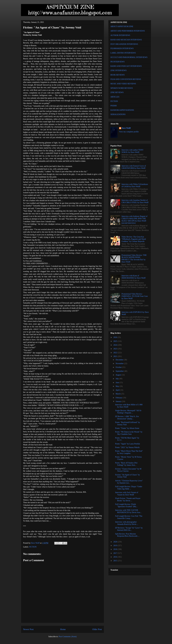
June (118, 383)
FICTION (33, 547)
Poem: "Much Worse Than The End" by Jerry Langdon (129, 452)
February (119, 398)
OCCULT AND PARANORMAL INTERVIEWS (129, 57)
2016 (116, 557)
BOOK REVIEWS (118, 75)
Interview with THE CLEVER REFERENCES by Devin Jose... (128, 511)
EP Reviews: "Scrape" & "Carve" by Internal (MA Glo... (129, 529)
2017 (116, 553)
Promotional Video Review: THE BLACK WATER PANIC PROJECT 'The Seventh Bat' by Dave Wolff (134, 259)
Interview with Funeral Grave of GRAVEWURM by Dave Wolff (134, 167)
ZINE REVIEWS (117, 92)
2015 (116, 561)
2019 (116, 546)
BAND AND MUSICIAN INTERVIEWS (126, 40)
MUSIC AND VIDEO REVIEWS (123, 84)
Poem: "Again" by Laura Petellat (128, 444)
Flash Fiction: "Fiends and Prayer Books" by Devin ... (128, 499)
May (118, 386)
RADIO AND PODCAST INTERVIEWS (126, 66)
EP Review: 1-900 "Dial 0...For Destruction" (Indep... (127, 418)
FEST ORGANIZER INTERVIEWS (124, 44)
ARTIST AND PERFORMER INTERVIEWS (128, 31)
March (118, 394)
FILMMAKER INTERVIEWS (122, 48)
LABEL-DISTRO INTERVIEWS (123, 53)
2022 (116, 353)
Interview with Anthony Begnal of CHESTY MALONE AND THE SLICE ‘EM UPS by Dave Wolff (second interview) (135, 220)
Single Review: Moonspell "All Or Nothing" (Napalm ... (128, 412)
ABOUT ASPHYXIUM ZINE (122, 26)
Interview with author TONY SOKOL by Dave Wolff (133, 151)
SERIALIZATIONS (118, 114)
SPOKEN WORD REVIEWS (122, 88)
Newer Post (28, 629)
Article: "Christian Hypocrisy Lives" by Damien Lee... (129, 482)
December (120, 360)
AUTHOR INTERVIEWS (120, 35)
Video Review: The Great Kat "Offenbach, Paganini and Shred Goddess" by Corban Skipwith (134, 239)
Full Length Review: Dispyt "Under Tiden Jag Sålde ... (129, 488)
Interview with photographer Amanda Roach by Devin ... (127, 523)
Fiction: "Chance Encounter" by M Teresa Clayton (128, 470)
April (118, 390)
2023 (116, 349)
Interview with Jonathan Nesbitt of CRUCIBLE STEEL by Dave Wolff (135, 201)
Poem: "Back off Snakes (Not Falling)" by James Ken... (126, 464)
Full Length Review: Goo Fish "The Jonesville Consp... (129, 517)
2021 (116, 356)
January (119, 401)
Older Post (97, 629)
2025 (116, 341)
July (117, 379)
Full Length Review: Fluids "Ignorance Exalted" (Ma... (126, 505)
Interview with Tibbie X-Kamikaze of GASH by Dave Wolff (135, 185)
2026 (116, 337)
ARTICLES (115, 97)
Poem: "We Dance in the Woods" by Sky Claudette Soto (129, 433)
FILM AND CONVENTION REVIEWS (126, 79)
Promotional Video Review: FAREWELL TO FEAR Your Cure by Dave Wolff (135, 296)
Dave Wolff (126, 128)
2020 (116, 542)
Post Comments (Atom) (68, 637)
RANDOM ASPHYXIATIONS (122, 110)
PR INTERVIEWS (118, 62)
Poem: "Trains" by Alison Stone (127, 428)
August (119, 375)
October (119, 367)
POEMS (114, 106)
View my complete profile (129, 132)
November (120, 363)
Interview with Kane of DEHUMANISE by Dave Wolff (134, 277)
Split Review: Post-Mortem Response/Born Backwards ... (127, 535)
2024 (116, 345)
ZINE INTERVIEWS (119, 70)
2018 (116, 549)
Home (63, 629)
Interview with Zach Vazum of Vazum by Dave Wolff (127, 494)
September (120, 371)
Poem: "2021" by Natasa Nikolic (127, 447)
